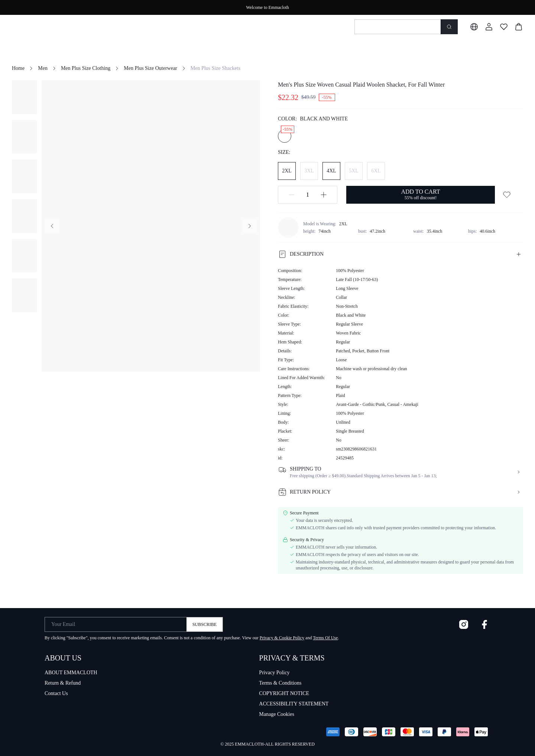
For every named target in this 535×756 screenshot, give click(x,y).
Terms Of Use (325, 638)
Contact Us (56, 693)
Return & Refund (63, 683)
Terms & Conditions (280, 683)
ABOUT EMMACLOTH (71, 673)
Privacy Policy (274, 673)
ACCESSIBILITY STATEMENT (294, 704)
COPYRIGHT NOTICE (284, 693)
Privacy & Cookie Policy (282, 638)
